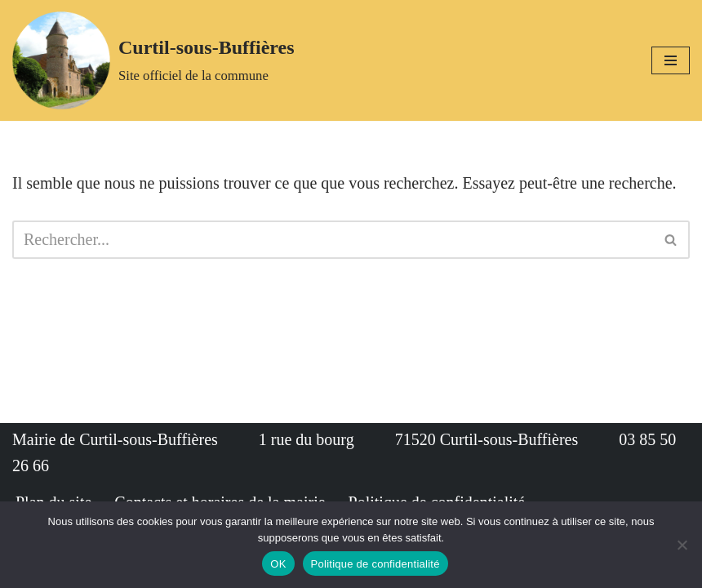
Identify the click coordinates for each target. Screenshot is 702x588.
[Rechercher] (333, 240)
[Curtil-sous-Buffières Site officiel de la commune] (153, 60)
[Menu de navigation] (671, 60)
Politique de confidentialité (375, 564)
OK (278, 564)
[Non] (682, 545)
